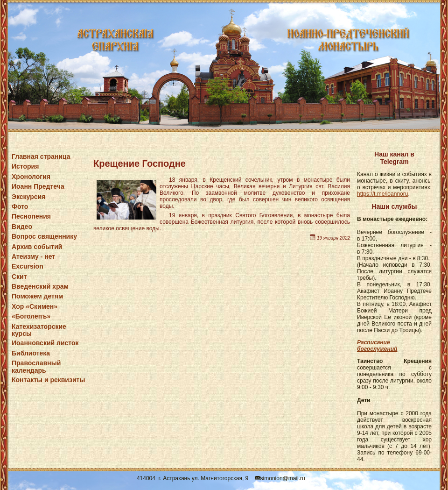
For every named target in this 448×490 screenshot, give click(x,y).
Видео (22, 227)
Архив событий (37, 247)
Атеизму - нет (33, 256)
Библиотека (31, 353)
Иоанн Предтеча (38, 186)
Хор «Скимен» (35, 306)
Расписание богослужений (377, 346)
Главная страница (41, 156)
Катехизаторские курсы (39, 330)
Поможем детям (37, 296)
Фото (20, 206)
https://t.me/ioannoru (382, 194)
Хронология (31, 177)
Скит (19, 277)
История (25, 166)
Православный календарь (36, 366)
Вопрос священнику (44, 236)
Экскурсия (28, 197)
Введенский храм (40, 286)
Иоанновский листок (45, 343)
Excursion (28, 266)
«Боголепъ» (31, 316)
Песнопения (31, 216)
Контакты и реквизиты (48, 380)
